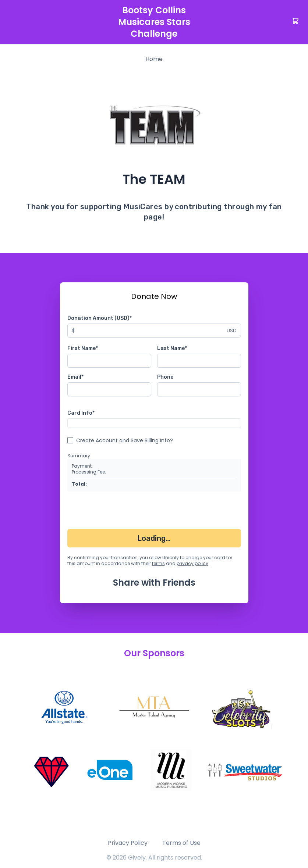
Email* (75, 377)
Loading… (154, 538)
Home (154, 59)
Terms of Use (181, 843)
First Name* (83, 348)
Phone (165, 377)
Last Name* (172, 348)
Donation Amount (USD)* (100, 318)
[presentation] (123, 512)
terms (158, 563)
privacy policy (192, 563)
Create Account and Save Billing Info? (125, 440)
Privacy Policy (128, 843)
